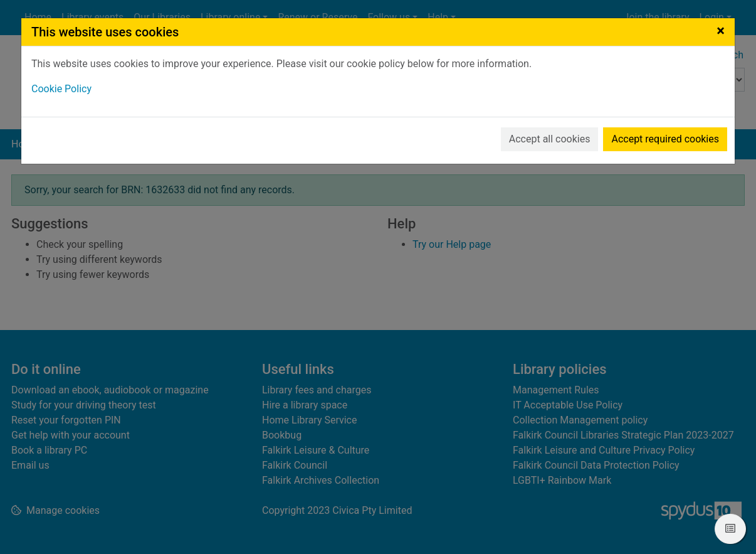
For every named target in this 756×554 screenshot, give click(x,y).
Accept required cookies (665, 139)
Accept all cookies (550, 139)
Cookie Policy (61, 89)
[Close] (721, 31)
